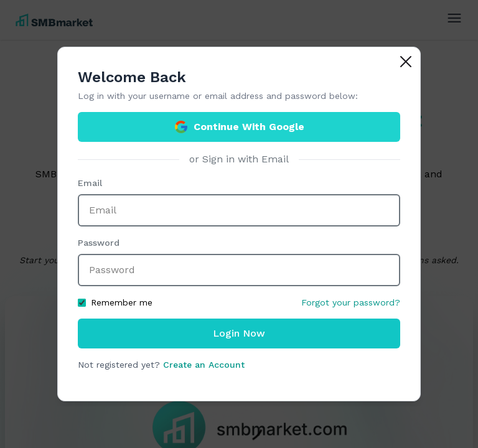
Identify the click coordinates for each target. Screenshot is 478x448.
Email (90, 183)
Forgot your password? (351, 302)
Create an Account (204, 365)
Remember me (115, 302)
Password (99, 243)
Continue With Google (239, 127)
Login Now (239, 333)
